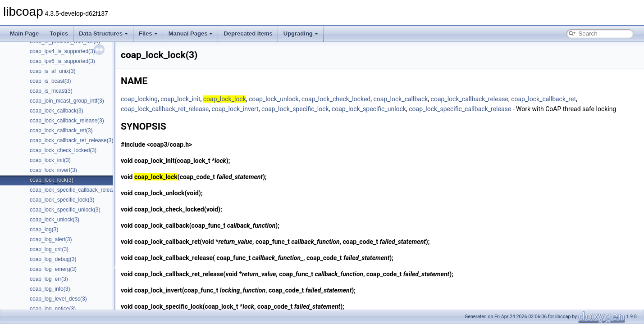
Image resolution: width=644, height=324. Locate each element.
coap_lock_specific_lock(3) (62, 200)
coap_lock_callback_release (470, 99)
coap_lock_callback (400, 99)
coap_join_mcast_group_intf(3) (67, 101)
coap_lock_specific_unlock (369, 109)
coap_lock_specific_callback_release (460, 109)
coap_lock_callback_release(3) (67, 121)
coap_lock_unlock (274, 99)
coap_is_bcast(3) (50, 81)
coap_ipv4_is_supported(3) (62, 51)
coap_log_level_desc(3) (58, 299)
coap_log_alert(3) (51, 239)
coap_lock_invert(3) (53, 170)
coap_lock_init (180, 99)
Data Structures (103, 34)
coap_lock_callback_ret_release (165, 109)
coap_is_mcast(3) (51, 91)
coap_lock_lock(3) (52, 180)
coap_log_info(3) (50, 289)
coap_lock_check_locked (336, 99)
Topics (59, 34)
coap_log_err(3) (49, 279)
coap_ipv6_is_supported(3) (62, 61)
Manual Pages (191, 34)
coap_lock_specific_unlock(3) (65, 210)
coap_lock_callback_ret (544, 99)
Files (148, 34)
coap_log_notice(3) (53, 309)
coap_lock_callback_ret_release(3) (71, 140)
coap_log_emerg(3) (53, 269)
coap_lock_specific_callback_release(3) (77, 190)
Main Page (24, 34)
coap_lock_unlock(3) (55, 220)
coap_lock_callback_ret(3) (61, 130)
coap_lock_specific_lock (295, 109)
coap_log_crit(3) (49, 249)
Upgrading (301, 34)
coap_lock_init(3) (50, 160)
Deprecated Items (248, 34)
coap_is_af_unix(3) (53, 71)
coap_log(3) (44, 229)
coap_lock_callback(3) (57, 111)
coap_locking (139, 99)
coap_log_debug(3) (53, 259)
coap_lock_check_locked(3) (63, 150)
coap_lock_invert (235, 109)
